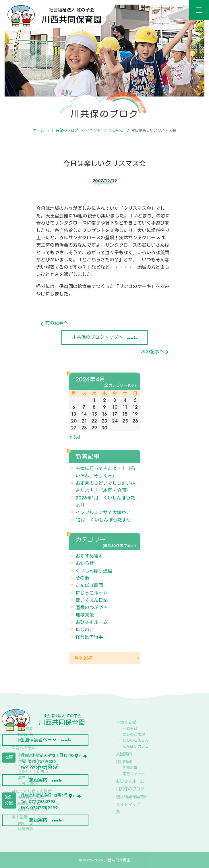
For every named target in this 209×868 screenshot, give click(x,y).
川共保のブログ (65, 130)
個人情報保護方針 (132, 797)
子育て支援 (126, 722)
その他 (82, 578)
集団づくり (27, 778)
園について (22, 722)
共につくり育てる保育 (32, 791)
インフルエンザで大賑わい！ (105, 513)
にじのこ (116, 130)
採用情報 (124, 762)
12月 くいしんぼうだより (103, 520)
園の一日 (26, 823)
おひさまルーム (92, 622)
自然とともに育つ (33, 772)
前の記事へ (54, 323)
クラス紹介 (27, 784)
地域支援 (85, 615)
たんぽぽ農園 (89, 586)
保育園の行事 (89, 637)
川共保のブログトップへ (97, 337)
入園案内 (124, 754)
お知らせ (85, 563)
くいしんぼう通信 (94, 571)
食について (27, 754)
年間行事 (26, 829)
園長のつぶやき (92, 608)
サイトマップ (128, 805)
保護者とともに (31, 797)
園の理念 (26, 735)
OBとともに (28, 810)
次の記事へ (155, 352)
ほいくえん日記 (92, 600)
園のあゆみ (27, 740)
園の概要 (26, 729)
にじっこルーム (92, 593)
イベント (93, 130)
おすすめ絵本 (89, 556)
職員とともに (29, 804)
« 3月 (75, 437)
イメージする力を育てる (39, 766)
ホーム (39, 130)
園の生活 (20, 817)
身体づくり (27, 760)
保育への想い (24, 748)
